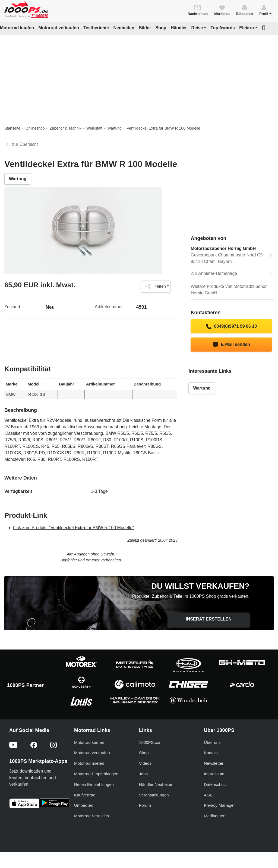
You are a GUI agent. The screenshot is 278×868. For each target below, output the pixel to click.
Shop (161, 28)
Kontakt (211, 753)
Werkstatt (94, 128)
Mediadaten (215, 816)
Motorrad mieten (89, 763)
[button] (265, 10)
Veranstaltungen (154, 795)
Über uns (212, 742)
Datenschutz (215, 784)
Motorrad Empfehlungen (96, 774)
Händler (179, 28)
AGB (208, 795)
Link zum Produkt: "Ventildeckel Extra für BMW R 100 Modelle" (73, 528)
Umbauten (84, 805)
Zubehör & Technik (65, 128)
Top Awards (223, 28)
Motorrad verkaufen (59, 28)
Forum (145, 805)
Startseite (12, 128)
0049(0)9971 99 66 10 (231, 327)
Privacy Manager (219, 805)
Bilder (145, 28)
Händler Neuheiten (156, 784)
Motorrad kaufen (17, 28)
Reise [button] (197, 28)
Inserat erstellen (209, 619)
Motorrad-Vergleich (91, 816)
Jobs (143, 774)
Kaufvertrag (85, 795)
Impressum (214, 774)
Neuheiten (124, 28)
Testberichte (96, 28)
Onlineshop (35, 128)
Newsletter (214, 763)
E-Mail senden (231, 345)
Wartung (115, 128)
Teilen (154, 287)
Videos (145, 763)
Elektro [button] (247, 28)
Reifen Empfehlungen (94, 784)
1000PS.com (151, 742)
